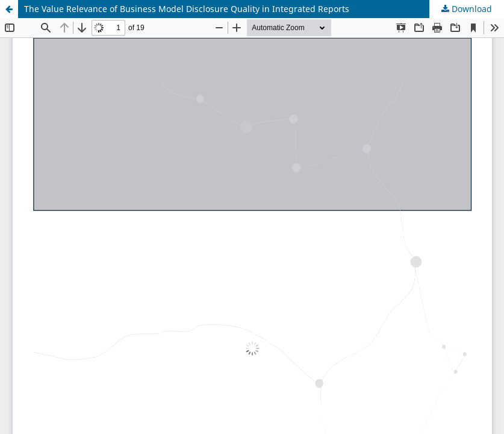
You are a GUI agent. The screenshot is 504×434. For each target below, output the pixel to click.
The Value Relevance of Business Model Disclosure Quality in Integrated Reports (187, 9)
